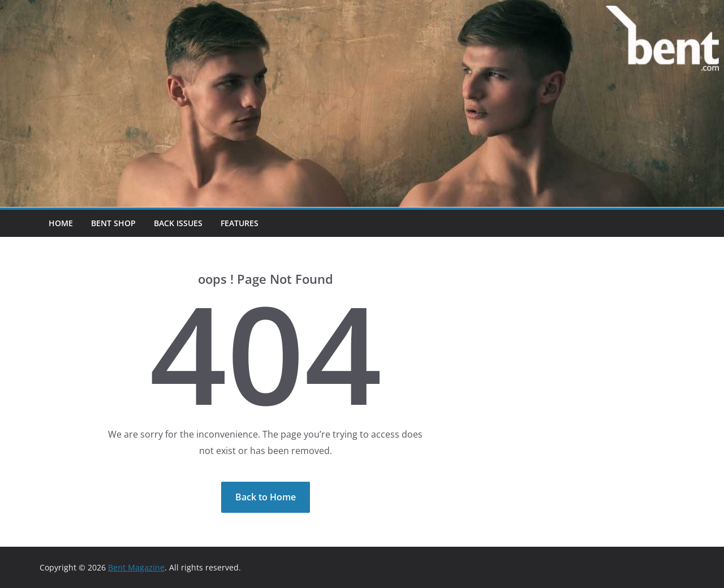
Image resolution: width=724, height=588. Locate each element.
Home (61, 223)
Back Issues (178, 223)
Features (240, 223)
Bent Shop (113, 223)
